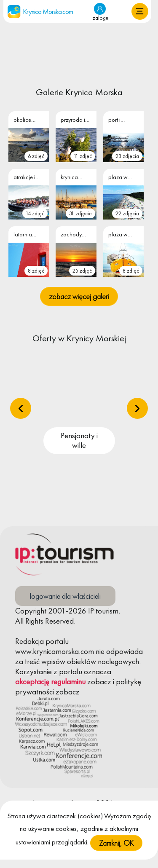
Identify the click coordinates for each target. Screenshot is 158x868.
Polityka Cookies (41, 816)
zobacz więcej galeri (79, 296)
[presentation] (21, 408)
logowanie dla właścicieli (65, 596)
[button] (140, 11)
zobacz (99, 682)
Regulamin (90, 816)
